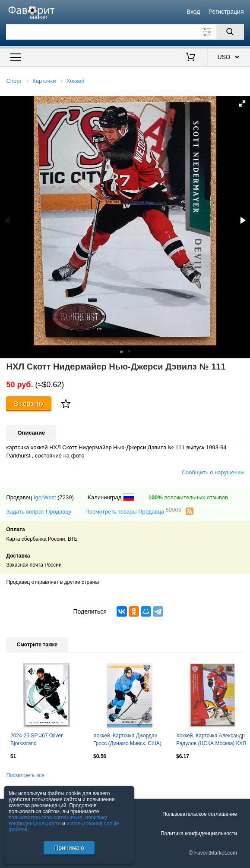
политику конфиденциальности (58, 821)
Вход (193, 12)
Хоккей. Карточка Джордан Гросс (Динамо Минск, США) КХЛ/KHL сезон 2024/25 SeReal (127, 740)
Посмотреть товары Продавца (133, 511)
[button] (242, 103)
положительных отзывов (188, 497)
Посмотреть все (25, 775)
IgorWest (45, 497)
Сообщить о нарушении (213, 472)
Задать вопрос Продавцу (39, 512)
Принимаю (69, 848)
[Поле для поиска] (125, 32)
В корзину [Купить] (29, 403)
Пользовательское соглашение (200, 814)
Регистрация (226, 12)
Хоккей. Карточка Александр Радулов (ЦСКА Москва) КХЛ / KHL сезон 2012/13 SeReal (211, 740)
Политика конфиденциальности (199, 834)
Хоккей (76, 81)
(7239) (66, 497)
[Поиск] (230, 32)
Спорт (14, 81)
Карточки (44, 81)
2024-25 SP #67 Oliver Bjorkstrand (36, 740)
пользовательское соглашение (46, 818)
